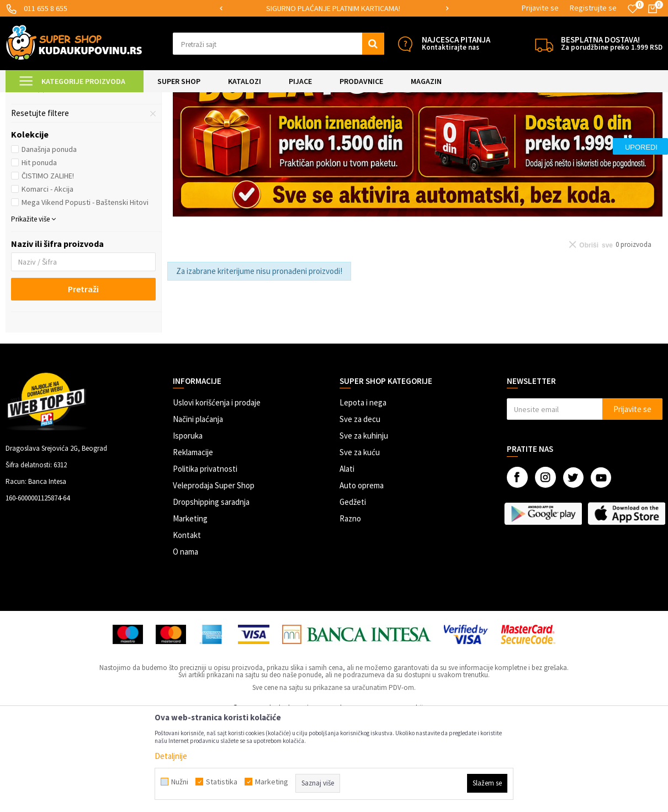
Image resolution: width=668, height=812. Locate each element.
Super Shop (82, 99)
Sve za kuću (360, 544)
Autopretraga (413, 127)
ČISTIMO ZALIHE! (48, 268)
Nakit (168, 99)
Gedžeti (353, 594)
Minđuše (30, 154)
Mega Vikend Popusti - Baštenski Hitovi (85, 294)
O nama (185, 644)
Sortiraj (461, 127)
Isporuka (188, 528)
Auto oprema (362, 578)
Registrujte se (593, 8)
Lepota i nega (363, 495)
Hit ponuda (39, 255)
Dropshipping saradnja (211, 594)
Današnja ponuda (49, 241)
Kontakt (187, 627)
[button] (279, 44)
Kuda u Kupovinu (31, 99)
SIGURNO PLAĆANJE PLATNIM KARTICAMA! (333, 8)
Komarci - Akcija (47, 281)
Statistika (222, 782)
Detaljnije (171, 756)
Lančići (28, 181)
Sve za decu (360, 511)
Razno (350, 611)
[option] (334, 9)
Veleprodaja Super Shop (214, 578)
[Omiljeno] (633, 9)
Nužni (180, 782)
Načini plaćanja (198, 511)
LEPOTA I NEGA (130, 99)
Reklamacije (193, 544)
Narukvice (34, 167)
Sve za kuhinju (364, 528)
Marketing (190, 611)
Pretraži (83, 381)
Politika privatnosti (205, 561)
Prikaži (547, 127)
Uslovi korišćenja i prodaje (217, 495)
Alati (347, 561)
